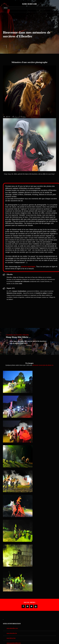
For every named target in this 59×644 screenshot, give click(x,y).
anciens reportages (28, 267)
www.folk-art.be (11, 638)
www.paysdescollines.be (14, 643)
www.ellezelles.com (12, 628)
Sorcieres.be (29, 4)
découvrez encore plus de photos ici (43, 365)
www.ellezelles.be (12, 633)
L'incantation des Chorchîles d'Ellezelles (17, 335)
